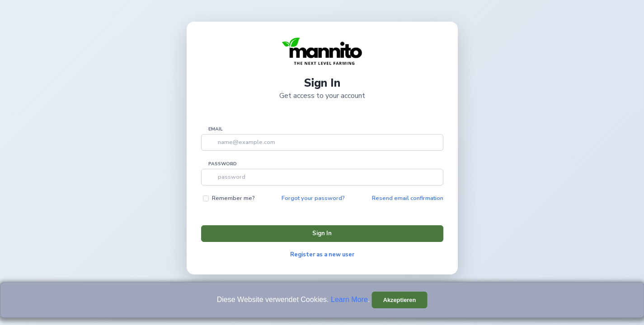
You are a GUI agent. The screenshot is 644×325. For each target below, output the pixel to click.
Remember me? (233, 198)
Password (223, 164)
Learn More (349, 299)
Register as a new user (322, 255)
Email (216, 129)
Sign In (322, 233)
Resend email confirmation (408, 198)
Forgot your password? (313, 198)
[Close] (400, 300)
